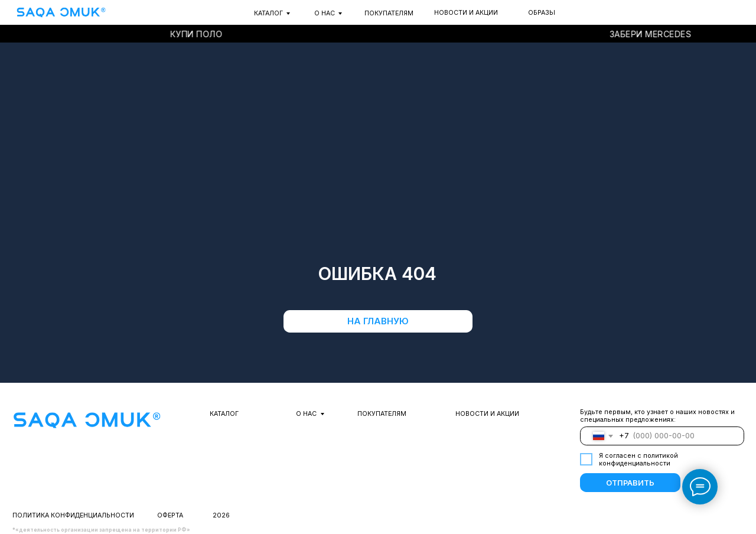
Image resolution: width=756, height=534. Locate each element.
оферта (170, 515)
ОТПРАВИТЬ (630, 483)
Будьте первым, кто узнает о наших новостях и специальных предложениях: (657, 416)
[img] (60, 12)
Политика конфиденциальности (73, 515)
